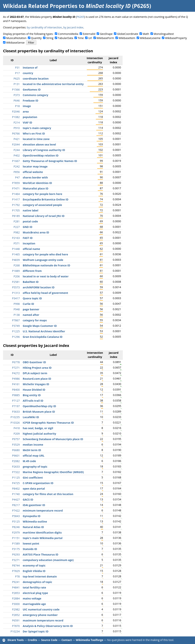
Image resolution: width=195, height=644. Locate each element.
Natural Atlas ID (33, 527)
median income (33, 445)
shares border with (35, 177)
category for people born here (42, 194)
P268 (17, 265)
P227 (17, 227)
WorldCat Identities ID (37, 183)
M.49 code (29, 461)
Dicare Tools (16, 640)
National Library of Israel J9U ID (44, 216)
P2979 (16, 532)
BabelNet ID (31, 282)
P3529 (16, 445)
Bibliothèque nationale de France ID (46, 265)
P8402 (16, 489)
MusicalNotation (16, 38)
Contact (67, 640)
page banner (31, 309)
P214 (17, 122)
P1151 (16, 538)
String (50, 38)
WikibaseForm (105, 38)
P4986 (16, 379)
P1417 (16, 199)
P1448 (16, 249)
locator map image (35, 166)
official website (33, 172)
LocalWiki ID (31, 417)
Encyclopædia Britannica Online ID (46, 199)
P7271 (16, 368)
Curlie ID (28, 304)
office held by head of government (45, 293)
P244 (17, 150)
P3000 (16, 604)
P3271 (16, 560)
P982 (17, 232)
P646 (17, 101)
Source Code (49, 640)
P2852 (16, 615)
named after (31, 315)
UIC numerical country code (41, 609)
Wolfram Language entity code (43, 260)
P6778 (16, 362)
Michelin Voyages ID (36, 384)
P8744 (16, 565)
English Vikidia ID (34, 571)
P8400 (16, 390)
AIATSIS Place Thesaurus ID (41, 554)
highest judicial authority (39, 434)
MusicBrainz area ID (36, 232)
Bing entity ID (32, 395)
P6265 (80, 17)
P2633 (16, 467)
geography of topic (35, 467)
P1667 (16, 161)
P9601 (16, 456)
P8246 (16, 527)
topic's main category (37, 128)
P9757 (16, 439)
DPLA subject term (35, 373)
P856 (17, 172)
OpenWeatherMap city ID (39, 406)
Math (146, 34)
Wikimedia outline (35, 522)
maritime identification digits (42, 532)
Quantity (36, 38)
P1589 (16, 543)
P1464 (16, 194)
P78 (17, 576)
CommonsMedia (68, 34)
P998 (17, 304)
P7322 (16, 472)
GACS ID (28, 500)
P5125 (16, 522)
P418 (17, 428)
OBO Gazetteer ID (34, 362)
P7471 (16, 188)
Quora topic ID (32, 298)
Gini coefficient (33, 478)
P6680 (16, 450)
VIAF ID (27, 122)
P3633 (16, 412)
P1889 (16, 271)
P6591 (16, 620)
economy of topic (34, 565)
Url (90, 38)
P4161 (16, 384)
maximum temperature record (43, 620)
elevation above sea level (39, 144)
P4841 (16, 587)
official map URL (34, 456)
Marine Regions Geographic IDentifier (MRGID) (53, 472)
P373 (17, 95)
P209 (17, 434)
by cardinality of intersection (44, 27)
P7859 (16, 183)
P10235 (15, 417)
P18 (17, 106)
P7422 (16, 511)
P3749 (16, 326)
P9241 (16, 582)
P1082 (16, 117)
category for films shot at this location (48, 494)
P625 (17, 79)
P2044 (16, 144)
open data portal (34, 489)
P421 (17, 139)
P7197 (16, 406)
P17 (17, 73)
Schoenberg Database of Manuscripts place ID (53, 439)
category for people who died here (45, 254)
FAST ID (28, 238)
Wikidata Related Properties (40, 6)
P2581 (16, 282)
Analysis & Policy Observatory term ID (48, 626)
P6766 (16, 133)
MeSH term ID (32, 450)
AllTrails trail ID (33, 401)
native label (31, 210)
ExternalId (89, 34)
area (26, 112)
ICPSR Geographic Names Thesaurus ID (48, 423)
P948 (17, 309)
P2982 (16, 609)
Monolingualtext (164, 34)
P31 (17, 68)
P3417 (16, 298)
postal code (30, 221)
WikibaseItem (127, 38)
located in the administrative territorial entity (53, 84)
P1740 (16, 494)
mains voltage (32, 598)
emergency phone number (40, 615)
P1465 (16, 254)
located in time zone (36, 139)
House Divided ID (34, 390)
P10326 (15, 423)
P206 (17, 276)
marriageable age (34, 604)
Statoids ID (30, 549)
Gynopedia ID (32, 516)
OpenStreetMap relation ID (41, 155)
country (28, 73)
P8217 (16, 505)
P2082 (16, 461)
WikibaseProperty (176, 38)
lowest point (31, 543)
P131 (17, 84)
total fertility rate (34, 587)
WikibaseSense (15, 43)
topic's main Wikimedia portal (43, 538)
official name (31, 249)
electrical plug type (35, 593)
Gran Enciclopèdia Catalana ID (43, 337)
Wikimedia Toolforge (89, 640)
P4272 (16, 373)
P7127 (16, 401)
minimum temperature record (43, 511)
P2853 (16, 593)
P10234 (15, 631)
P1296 (16, 337)
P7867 (16, 320)
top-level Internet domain (40, 576)
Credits (32, 640)
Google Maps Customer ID (40, 326)
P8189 (16, 216)
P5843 (16, 516)
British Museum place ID (39, 412)
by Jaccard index (73, 27)
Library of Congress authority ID (44, 150)
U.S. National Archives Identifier (44, 331)
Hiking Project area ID (37, 368)
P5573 (16, 287)
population (30, 117)
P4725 (16, 483)
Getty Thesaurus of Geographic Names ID (50, 161)
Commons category (35, 95)
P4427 (16, 500)
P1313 (16, 293)
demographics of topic (37, 582)
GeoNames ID (32, 90)
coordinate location (36, 79)
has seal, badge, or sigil (38, 428)
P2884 (16, 598)
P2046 (16, 112)
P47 (17, 177)
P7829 (16, 571)
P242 (17, 166)
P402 (17, 155)
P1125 (16, 478)
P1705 (16, 210)
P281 (17, 221)
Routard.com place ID (37, 379)
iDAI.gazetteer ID (34, 505)
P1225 (16, 331)
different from (32, 271)
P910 (17, 128)
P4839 (16, 260)
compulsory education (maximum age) (48, 560)
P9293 (16, 554)
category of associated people (42, 205)
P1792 (16, 205)
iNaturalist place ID (36, 188)
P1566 (16, 90)
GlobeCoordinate (128, 34)
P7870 (16, 626)
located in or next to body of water (46, 276)
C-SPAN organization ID (38, 483)
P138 (17, 315)
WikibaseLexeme (150, 38)
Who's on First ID (34, 133)
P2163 (16, 238)
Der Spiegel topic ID (36, 631)
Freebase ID (31, 101)
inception (29, 243)
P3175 (16, 549)
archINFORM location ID (39, 287)
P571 (17, 243)
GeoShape (106, 34)
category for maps (35, 320)
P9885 (16, 395)
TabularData (66, 38)
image (27, 106)
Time (81, 38)
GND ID (28, 227)
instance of (30, 68)
